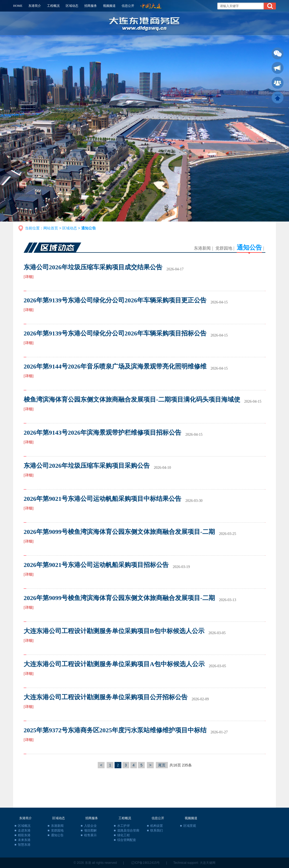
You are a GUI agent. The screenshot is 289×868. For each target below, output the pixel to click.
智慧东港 (24, 845)
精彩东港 (24, 835)
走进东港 (24, 830)
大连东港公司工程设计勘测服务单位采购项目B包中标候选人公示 (114, 631)
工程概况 (53, 6)
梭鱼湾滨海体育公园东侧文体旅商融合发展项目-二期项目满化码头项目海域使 (132, 399)
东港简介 (35, 6)
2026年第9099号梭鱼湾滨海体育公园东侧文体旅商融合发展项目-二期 (119, 532)
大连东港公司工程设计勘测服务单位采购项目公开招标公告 (106, 697)
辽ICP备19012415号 (145, 863)
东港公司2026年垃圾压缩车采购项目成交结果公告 (93, 267)
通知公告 (249, 248)
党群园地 (224, 248)
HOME (18, 6)
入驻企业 (90, 826)
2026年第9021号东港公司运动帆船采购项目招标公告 (96, 565)
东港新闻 (202, 248)
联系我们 (157, 830)
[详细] (29, 277)
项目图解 (90, 830)
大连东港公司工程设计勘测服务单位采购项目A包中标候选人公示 (114, 664)
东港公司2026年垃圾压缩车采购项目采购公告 (87, 466)
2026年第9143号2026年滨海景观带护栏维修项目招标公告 (102, 433)
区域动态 (72, 6)
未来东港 (24, 840)
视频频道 (109, 6)
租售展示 (90, 835)
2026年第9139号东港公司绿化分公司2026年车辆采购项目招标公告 (115, 333)
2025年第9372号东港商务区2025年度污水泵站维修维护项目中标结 (115, 730)
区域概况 (24, 826)
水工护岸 (123, 826)
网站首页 (51, 228)
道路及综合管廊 (128, 830)
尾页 (162, 765)
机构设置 (157, 826)
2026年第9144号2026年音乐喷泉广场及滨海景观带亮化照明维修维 (115, 366)
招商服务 (91, 6)
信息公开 (128, 6)
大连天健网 (208, 863)
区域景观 (190, 826)
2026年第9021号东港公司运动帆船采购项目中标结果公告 (102, 499)
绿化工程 (123, 835)
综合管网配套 (127, 840)
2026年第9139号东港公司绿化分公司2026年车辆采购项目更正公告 (115, 300)
